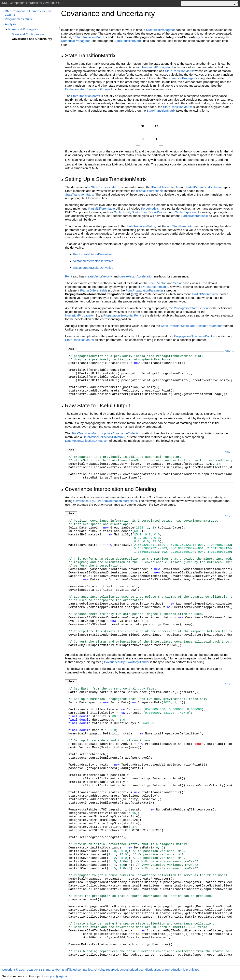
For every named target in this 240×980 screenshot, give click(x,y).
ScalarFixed (122, 212)
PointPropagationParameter (144, 290)
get (200, 37)
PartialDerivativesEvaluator (204, 187)
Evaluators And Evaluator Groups (88, 89)
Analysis (11, 24)
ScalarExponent (186, 212)
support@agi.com (57, 976)
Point (69, 276)
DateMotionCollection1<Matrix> (104, 437)
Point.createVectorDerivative (92, 254)
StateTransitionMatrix (90, 37)
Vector (161, 283)
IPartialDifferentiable (165, 187)
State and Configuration (28, 34)
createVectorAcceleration (136, 276)
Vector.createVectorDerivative (93, 261)
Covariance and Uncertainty (32, 39)
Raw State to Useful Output (96, 406)
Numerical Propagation (24, 29)
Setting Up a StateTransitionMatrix (104, 179)
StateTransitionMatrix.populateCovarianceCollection (106, 433)
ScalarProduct (158, 212)
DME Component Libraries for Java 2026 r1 (29, 13)
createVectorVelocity (99, 276)
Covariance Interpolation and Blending (109, 489)
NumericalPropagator (160, 30)
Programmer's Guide (19, 19)
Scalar (178, 283)
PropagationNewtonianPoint (122, 315)
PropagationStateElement (191, 308)
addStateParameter (180, 226)
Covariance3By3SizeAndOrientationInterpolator (105, 501)
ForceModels (150, 208)
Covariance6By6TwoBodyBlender (127, 662)
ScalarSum (139, 212)
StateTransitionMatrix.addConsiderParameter (191, 326)
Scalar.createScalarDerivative (93, 268)
